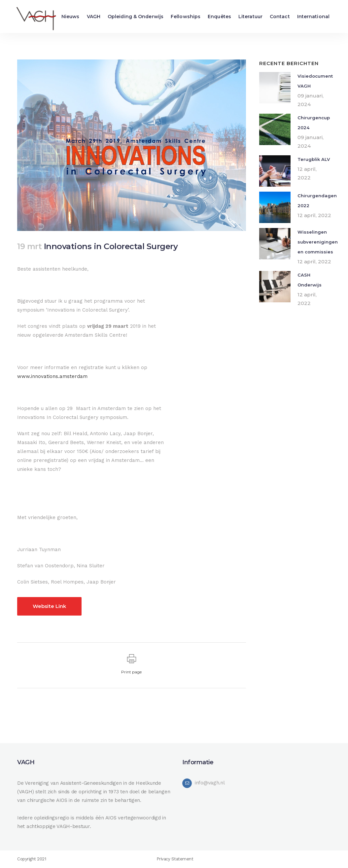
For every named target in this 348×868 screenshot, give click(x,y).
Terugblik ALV (314, 159)
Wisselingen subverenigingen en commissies (318, 242)
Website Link (49, 606)
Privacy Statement (175, 859)
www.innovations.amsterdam (52, 376)
